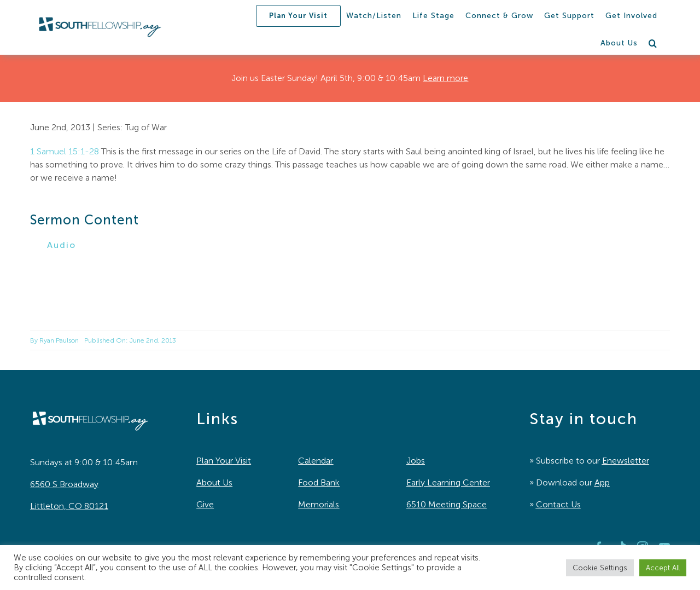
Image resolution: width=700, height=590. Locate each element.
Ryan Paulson (59, 340)
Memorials (319, 504)
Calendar (316, 461)
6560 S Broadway (64, 484)
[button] (653, 43)
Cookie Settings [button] (600, 568)
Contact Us (558, 504)
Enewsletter (626, 461)
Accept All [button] (663, 568)
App (602, 482)
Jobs (416, 461)
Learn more (445, 78)
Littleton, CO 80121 (69, 506)
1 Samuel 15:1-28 (65, 151)
